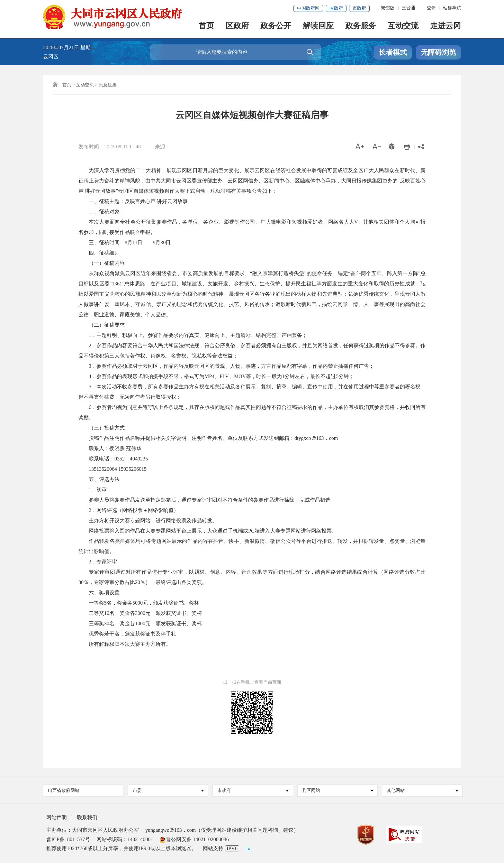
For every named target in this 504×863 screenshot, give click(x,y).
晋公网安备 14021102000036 (194, 839)
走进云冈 (446, 26)
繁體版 (388, 8)
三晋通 (409, 8)
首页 (206, 26)
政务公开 (276, 26)
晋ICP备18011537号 (68, 839)
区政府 (237, 26)
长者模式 (393, 52)
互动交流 (403, 26)
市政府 (359, 8)
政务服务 (361, 26)
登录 (431, 8)
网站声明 (57, 817)
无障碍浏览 (438, 52)
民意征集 (108, 85)
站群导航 (452, 8)
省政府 (336, 8)
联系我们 (87, 817)
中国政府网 (308, 8)
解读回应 (318, 26)
